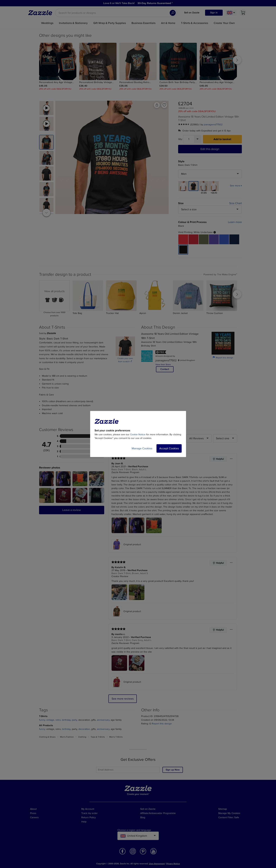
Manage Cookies (142, 448)
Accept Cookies (169, 448)
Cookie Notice (138, 434)
